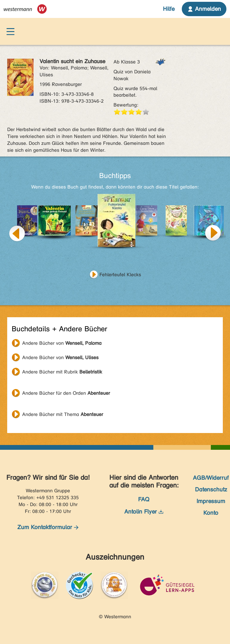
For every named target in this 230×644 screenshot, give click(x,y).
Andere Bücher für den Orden (66, 393)
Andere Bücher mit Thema (63, 414)
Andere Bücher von (62, 343)
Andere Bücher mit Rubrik (62, 372)
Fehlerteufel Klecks (120, 275)
